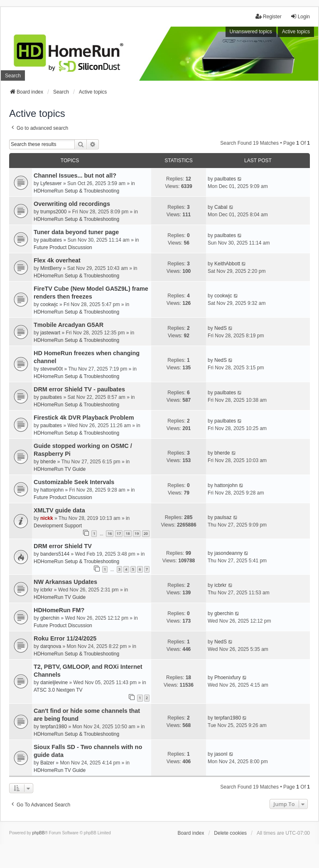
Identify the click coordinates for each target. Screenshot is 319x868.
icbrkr (46, 590)
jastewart (50, 333)
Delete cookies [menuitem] (230, 833)
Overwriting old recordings (72, 204)
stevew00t (52, 369)
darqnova (51, 646)
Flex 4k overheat (57, 260)
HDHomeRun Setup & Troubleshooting (76, 191)
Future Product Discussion (63, 247)
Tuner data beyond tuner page (76, 232)
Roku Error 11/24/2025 (65, 638)
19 (137, 533)
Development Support (58, 526)
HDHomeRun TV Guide (60, 469)
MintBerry (51, 268)
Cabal (221, 207)
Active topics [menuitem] (296, 32)
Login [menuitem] (300, 16)
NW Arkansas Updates (65, 582)
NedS (221, 328)
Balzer (47, 763)
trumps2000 (53, 212)
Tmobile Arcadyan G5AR (69, 325)
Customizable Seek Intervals (74, 482)
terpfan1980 (54, 727)
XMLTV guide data (59, 510)
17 (119, 533)
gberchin (50, 618)
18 (128, 533)
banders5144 (55, 554)
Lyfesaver (51, 183)
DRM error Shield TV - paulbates (79, 389)
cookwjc (49, 304)
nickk (47, 518)
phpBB (39, 833)
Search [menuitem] (13, 76)
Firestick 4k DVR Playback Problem (84, 418)
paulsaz (223, 517)
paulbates (225, 179)
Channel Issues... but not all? (75, 176)
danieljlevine (54, 683)
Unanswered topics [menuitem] (251, 32)
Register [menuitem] (269, 16)
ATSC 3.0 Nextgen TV (58, 690)
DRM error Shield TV (63, 546)
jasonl (221, 754)
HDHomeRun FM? (59, 610)
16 (110, 533)
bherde (48, 462)
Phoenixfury (227, 678)
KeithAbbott (227, 264)
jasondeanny (228, 553)
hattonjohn (52, 490)
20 (146, 533)
